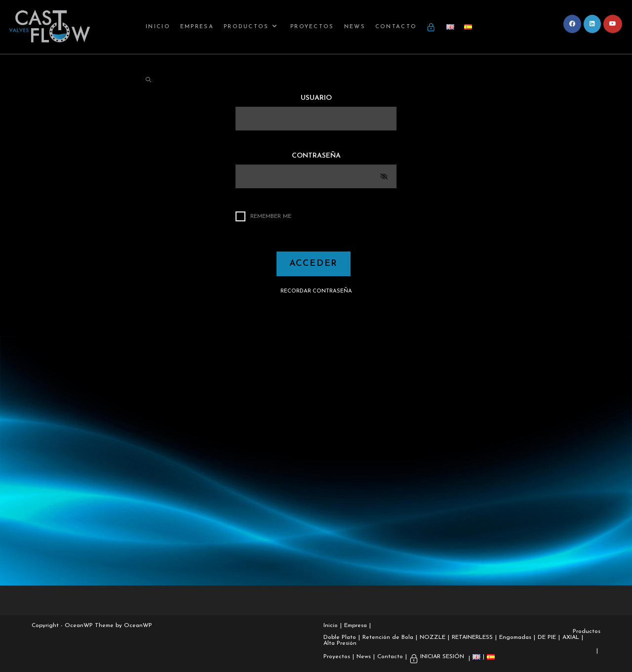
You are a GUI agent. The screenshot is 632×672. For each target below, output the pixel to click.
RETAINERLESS (472, 637)
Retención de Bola (388, 637)
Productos (587, 631)
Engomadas (515, 637)
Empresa (355, 626)
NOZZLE (433, 637)
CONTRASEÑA (316, 156)
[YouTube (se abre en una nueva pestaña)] (613, 24)
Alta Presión (340, 643)
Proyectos (337, 657)
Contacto (390, 657)
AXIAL (571, 637)
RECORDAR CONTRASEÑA (316, 291)
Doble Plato (340, 637)
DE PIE (547, 637)
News (364, 657)
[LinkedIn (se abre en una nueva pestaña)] (592, 24)
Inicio (331, 626)
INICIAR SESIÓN (442, 657)
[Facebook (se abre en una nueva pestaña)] (572, 24)
